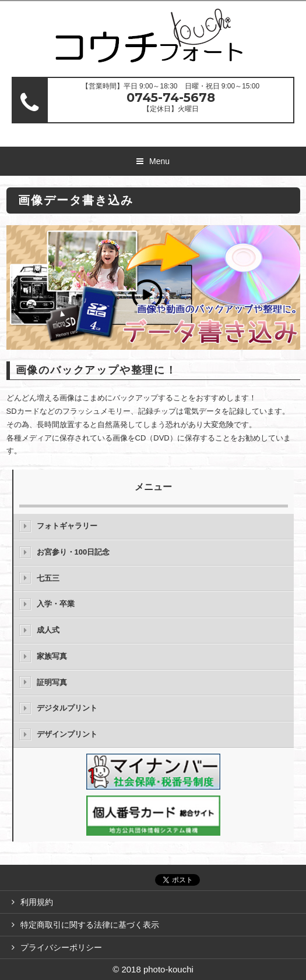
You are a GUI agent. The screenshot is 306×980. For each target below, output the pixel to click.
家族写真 (52, 656)
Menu (159, 161)
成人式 (48, 630)
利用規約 (37, 902)
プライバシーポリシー (61, 947)
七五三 (48, 578)
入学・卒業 (56, 604)
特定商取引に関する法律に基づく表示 (90, 925)
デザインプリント (67, 734)
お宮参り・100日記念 (73, 552)
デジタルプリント (67, 708)
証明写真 (52, 682)
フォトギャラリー (67, 526)
